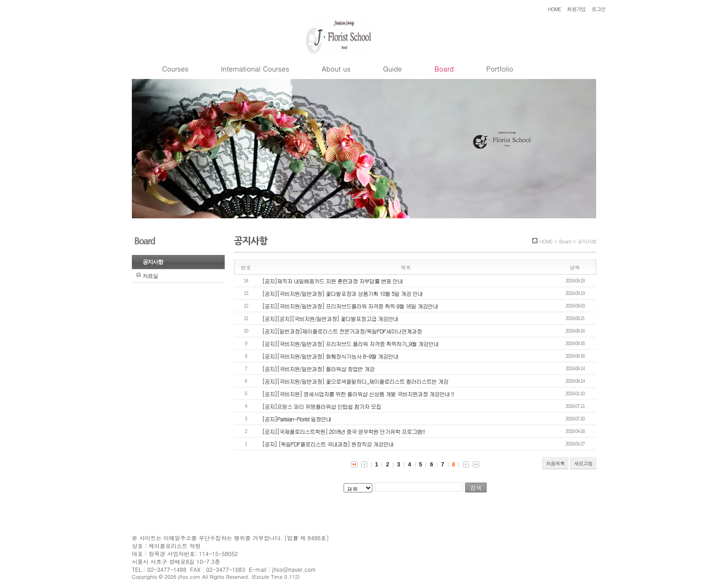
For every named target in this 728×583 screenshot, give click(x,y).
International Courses (255, 69)
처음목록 (555, 463)
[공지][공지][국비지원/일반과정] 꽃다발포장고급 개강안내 (330, 318)
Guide (392, 69)
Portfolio (500, 69)
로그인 (598, 9)
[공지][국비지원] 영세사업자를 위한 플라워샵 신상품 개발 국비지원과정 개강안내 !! (358, 394)
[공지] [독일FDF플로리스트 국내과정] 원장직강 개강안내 (328, 444)
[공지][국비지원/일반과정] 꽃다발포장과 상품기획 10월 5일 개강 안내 (343, 293)
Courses (175, 69)
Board (444, 69)
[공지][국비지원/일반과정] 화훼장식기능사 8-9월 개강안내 (330, 356)
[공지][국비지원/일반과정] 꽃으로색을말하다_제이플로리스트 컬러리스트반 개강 (355, 381)
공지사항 (153, 262)
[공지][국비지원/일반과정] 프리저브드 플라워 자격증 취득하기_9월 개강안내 (351, 344)
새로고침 (583, 463)
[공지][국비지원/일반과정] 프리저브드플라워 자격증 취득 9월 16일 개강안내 (350, 306)
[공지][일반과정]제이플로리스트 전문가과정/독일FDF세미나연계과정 (342, 331)
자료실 (150, 276)
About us (336, 69)
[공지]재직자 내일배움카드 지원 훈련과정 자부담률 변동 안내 (333, 281)
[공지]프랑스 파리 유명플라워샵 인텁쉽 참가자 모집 (322, 406)
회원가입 (576, 9)
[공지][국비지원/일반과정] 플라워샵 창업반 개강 (318, 369)
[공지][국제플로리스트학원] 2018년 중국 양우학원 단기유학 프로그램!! (344, 431)
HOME (554, 9)
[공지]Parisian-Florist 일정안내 (297, 419)
